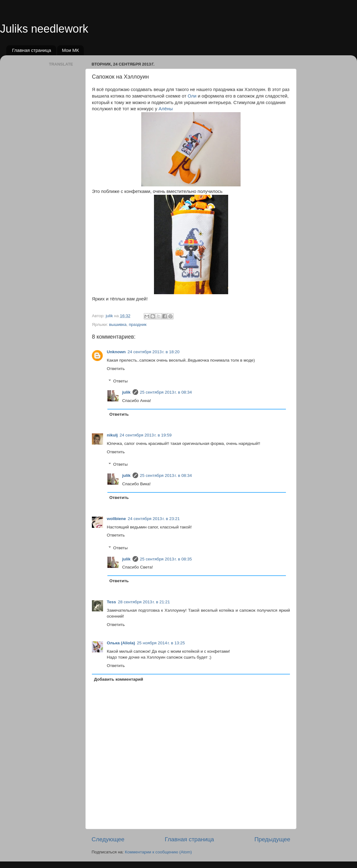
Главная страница (32, 50)
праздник (138, 324)
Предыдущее (272, 839)
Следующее (108, 839)
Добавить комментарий (119, 679)
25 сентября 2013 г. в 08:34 (166, 392)
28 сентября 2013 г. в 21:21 (144, 602)
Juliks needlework (44, 29)
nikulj (112, 435)
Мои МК (70, 50)
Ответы (121, 381)
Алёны (166, 109)
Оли (192, 96)
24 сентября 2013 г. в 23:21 (154, 519)
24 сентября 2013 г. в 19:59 (146, 435)
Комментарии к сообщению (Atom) (158, 852)
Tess (111, 602)
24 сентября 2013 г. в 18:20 (154, 352)
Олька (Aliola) (121, 643)
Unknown (116, 352)
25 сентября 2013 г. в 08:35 (166, 559)
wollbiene (116, 519)
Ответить (116, 369)
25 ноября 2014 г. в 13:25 (161, 643)
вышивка (118, 324)
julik (127, 392)
